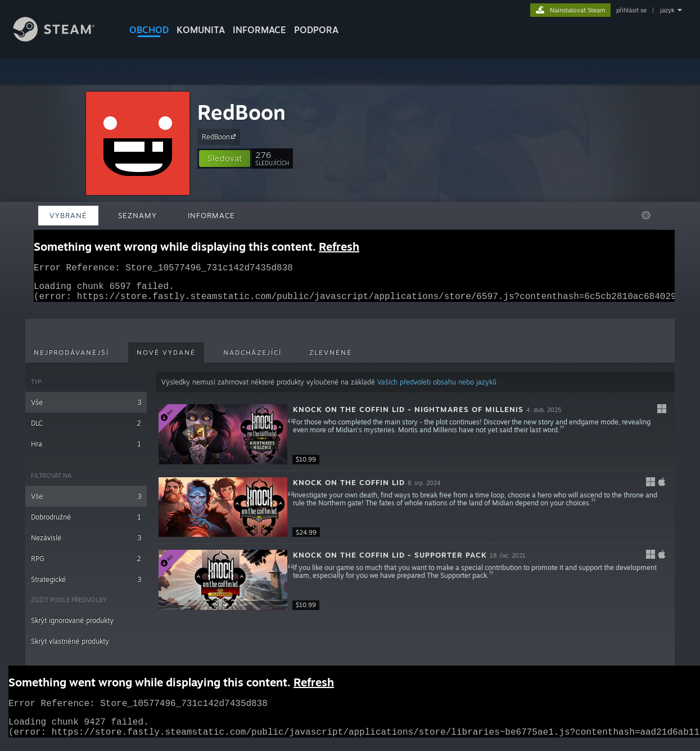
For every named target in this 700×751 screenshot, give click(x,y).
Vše (86, 409)
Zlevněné (331, 359)
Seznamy (137, 215)
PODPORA (316, 30)
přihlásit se (631, 10)
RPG (86, 565)
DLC (86, 430)
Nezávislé (86, 544)
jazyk (667, 10)
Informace (259, 30)
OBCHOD (149, 30)
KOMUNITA (201, 30)
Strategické (86, 586)
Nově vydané (166, 359)
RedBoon (241, 112)
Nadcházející (252, 359)
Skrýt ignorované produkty (72, 627)
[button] (225, 159)
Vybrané (68, 215)
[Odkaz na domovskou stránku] (62, 39)
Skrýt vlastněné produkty (70, 648)
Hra (86, 451)
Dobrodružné (86, 524)
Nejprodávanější (71, 359)
